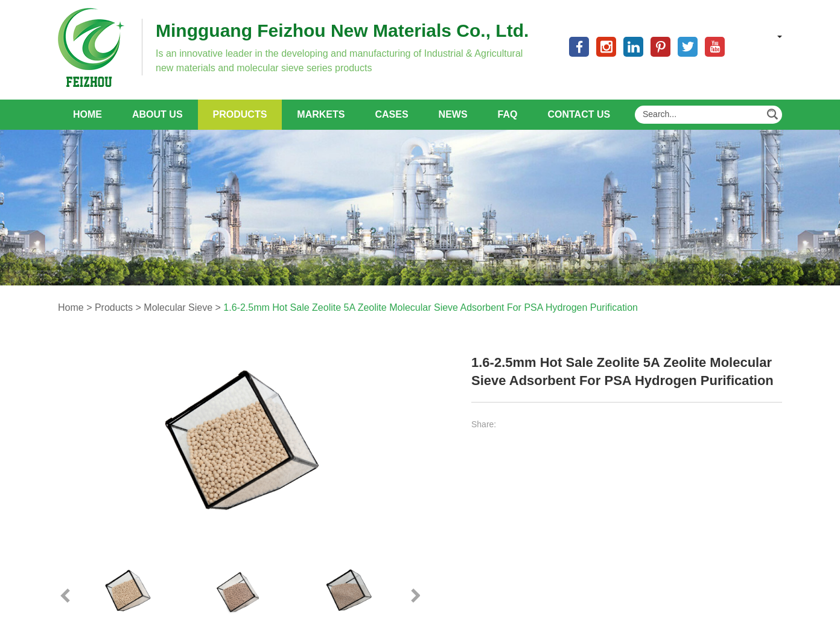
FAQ (508, 114)
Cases (391, 114)
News (453, 114)
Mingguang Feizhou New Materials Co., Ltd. (342, 30)
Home (87, 114)
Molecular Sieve (178, 307)
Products (240, 114)
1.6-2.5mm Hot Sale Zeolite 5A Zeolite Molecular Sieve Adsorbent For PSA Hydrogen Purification (431, 307)
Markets (321, 114)
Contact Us (579, 114)
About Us (157, 114)
